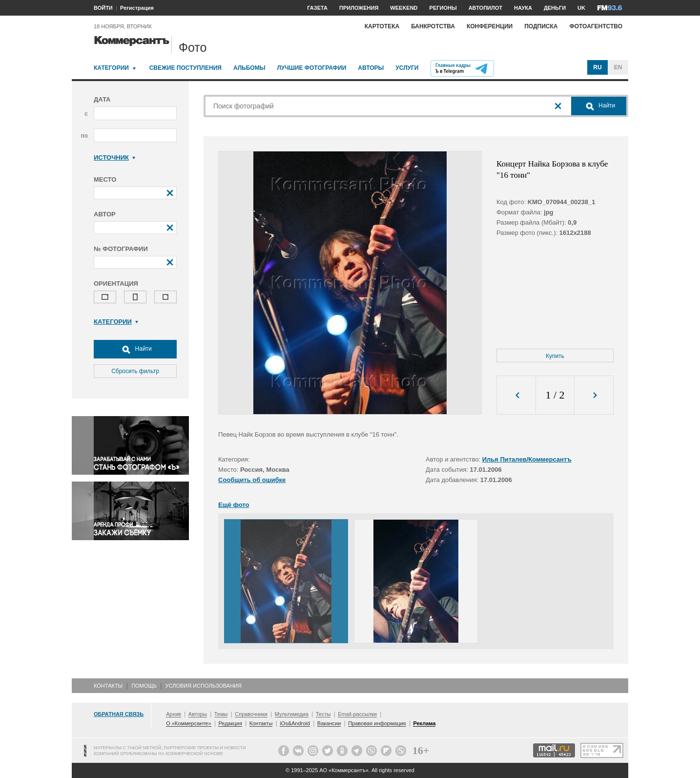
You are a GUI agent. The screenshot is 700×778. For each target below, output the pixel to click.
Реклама (424, 723)
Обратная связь (119, 714)
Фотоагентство (596, 26)
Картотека (382, 26)
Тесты (323, 714)
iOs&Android (295, 723)
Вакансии (329, 723)
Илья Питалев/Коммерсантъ (527, 459)
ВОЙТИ (103, 8)
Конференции (490, 26)
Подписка (541, 26)
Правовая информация (377, 723)
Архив (174, 714)
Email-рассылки (357, 714)
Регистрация (137, 8)
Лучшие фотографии (311, 68)
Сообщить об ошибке (252, 480)
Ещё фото (234, 505)
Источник (114, 158)
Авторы (371, 68)
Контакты (108, 686)
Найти (135, 349)
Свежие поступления (185, 68)
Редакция (230, 723)
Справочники (251, 714)
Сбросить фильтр (135, 371)
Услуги (407, 68)
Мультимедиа (292, 714)
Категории (111, 68)
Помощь (144, 686)
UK (581, 8)
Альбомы (249, 68)
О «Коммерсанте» (188, 723)
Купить (555, 356)
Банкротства (433, 26)
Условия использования (204, 686)
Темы (221, 714)
